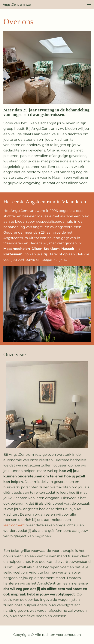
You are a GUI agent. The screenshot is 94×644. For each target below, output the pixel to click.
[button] (89, 5)
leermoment (14, 525)
